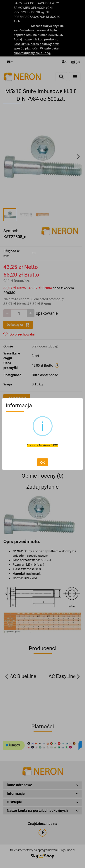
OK (42, 462)
